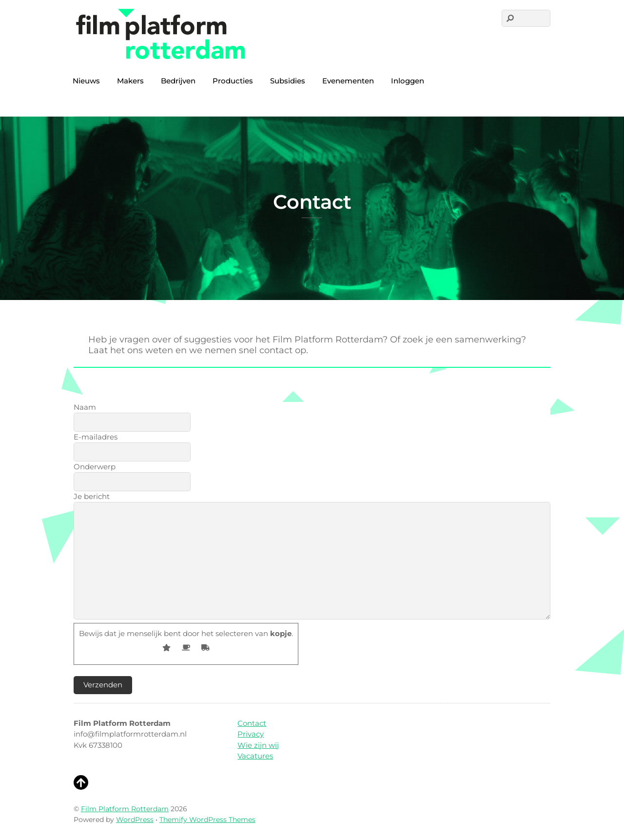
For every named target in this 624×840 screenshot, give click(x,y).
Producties (233, 81)
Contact (252, 723)
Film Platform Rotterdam (125, 809)
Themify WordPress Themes (207, 820)
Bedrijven (178, 81)
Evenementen (348, 81)
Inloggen (408, 81)
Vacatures (255, 756)
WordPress (135, 820)
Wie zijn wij (258, 745)
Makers (130, 81)
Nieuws (86, 81)
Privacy (251, 734)
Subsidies (288, 81)
